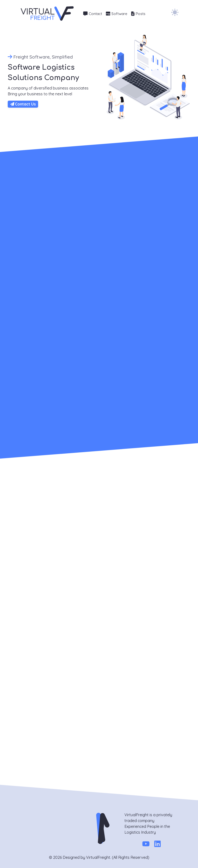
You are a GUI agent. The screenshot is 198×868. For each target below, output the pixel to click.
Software (117, 14)
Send (68, 769)
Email (63, 709)
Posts (138, 14)
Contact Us (23, 104)
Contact (93, 14)
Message (66, 724)
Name (63, 694)
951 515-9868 (22, 689)
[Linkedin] (157, 845)
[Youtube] (146, 845)
